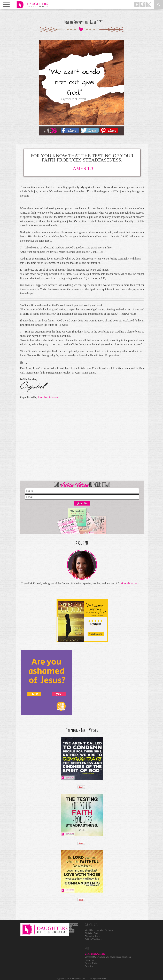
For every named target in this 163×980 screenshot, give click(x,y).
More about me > (130, 583)
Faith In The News (93, 939)
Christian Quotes (93, 933)
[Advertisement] (82, 439)
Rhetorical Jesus (93, 936)
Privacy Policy (91, 963)
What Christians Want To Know (99, 930)
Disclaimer (90, 960)
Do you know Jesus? (95, 954)
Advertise (89, 966)
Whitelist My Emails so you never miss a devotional (108, 957)
